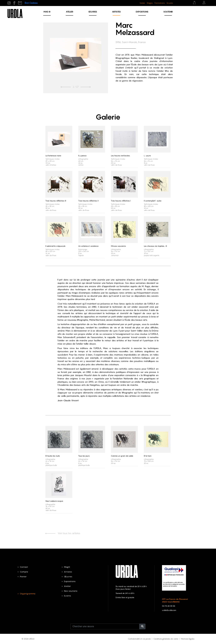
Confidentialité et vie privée (139, 639)
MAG (47, 12)
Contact (24, 567)
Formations (160, 3)
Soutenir (168, 12)
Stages (150, 3)
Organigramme (28, 594)
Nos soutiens (71, 591)
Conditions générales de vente (166, 639)
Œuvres (93, 12)
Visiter (142, 3)
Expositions (142, 12)
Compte (24, 572)
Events (68, 596)
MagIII (67, 567)
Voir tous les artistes (63, 533)
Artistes (116, 12)
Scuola (170, 3)
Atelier (70, 12)
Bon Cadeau (31, 3)
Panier (23, 577)
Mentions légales (188, 639)
